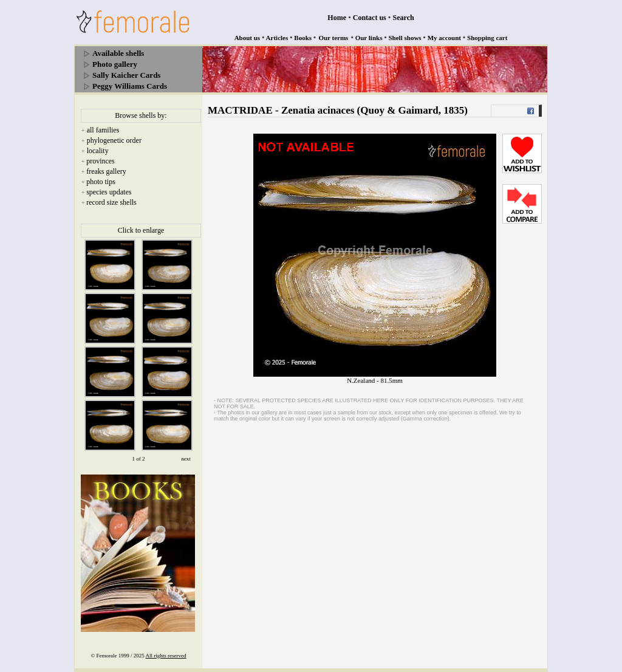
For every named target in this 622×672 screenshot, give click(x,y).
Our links (369, 38)
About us (248, 38)
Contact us (370, 18)
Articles (277, 38)
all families (103, 130)
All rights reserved (166, 656)
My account (444, 38)
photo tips (101, 182)
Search (404, 18)
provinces (101, 161)
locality (98, 151)
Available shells (118, 53)
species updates (109, 192)
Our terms (333, 38)
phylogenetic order (114, 140)
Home (337, 18)
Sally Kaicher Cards (126, 75)
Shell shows (405, 38)
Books (303, 38)
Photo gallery (115, 64)
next (186, 459)
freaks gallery (106, 171)
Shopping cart (487, 38)
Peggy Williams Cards (130, 86)
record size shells (111, 202)
